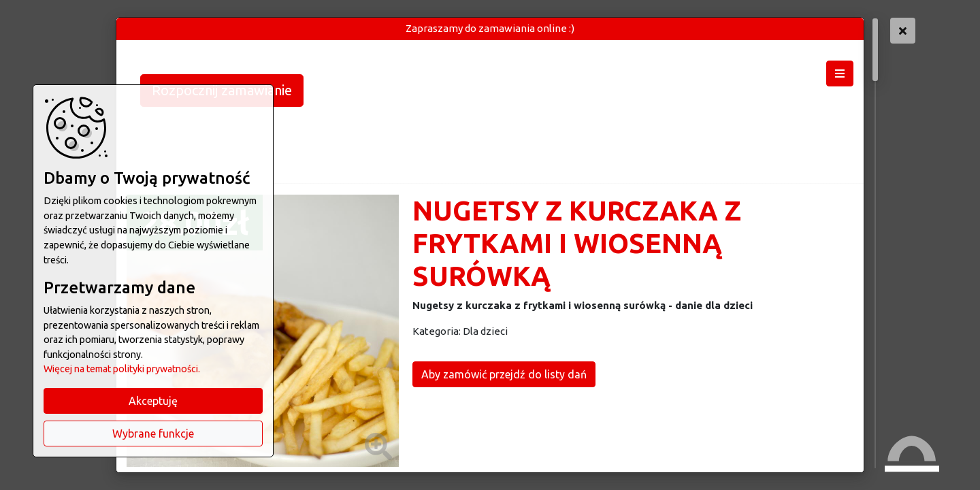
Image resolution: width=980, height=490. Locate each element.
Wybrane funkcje (153, 434)
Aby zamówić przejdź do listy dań (504, 374)
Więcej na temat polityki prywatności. (122, 369)
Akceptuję (153, 401)
